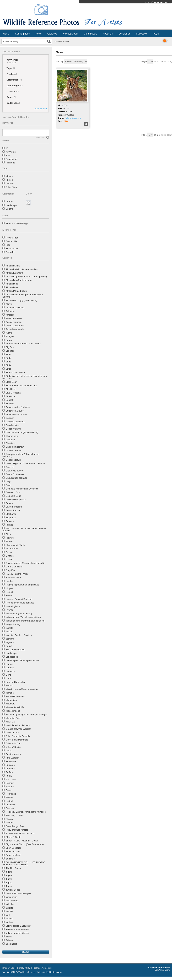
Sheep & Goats (13, 837)
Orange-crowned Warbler (18, 729)
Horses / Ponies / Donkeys (19, 599)
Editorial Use (12, 249)
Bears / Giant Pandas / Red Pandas (24, 344)
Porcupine (11, 761)
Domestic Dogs (13, 496)
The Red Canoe (14, 868)
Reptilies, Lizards (14, 815)
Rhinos (9, 819)
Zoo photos (11, 944)
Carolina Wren (13, 425)
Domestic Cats (13, 492)
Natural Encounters (73, 118)
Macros (10, 686)
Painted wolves (13, 754)
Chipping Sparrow (15, 447)
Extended (11, 252)
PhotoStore (165, 968)
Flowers (10, 538)
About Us (108, 34)
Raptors (10, 787)
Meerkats (10, 704)
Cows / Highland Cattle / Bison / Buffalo (25, 463)
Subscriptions (22, 34)
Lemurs (10, 664)
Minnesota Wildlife (15, 707)
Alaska (9, 304)
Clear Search (40, 109)
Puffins (9, 772)
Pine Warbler (12, 758)
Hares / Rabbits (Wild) (17, 574)
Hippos (9, 588)
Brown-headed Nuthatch (18, 407)
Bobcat (9, 400)
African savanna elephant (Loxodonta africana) (23, 296)
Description (11, 159)
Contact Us (124, 34)
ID (7, 148)
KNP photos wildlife (15, 650)
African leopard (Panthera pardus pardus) (26, 277)
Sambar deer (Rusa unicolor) (20, 833)
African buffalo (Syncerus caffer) (22, 269)
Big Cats (10, 347)
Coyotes (10, 467)
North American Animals (18, 725)
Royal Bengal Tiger (15, 826)
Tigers (9, 872)
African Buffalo (13, 266)
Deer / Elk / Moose (15, 474)
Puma (9, 776)
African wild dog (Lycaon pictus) (21, 300)
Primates (10, 765)
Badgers (10, 336)
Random (10, 783)
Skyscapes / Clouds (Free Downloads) (25, 844)
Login (146, 2)
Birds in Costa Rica (15, 372)
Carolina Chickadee (16, 422)
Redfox (9, 797)
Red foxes (11, 794)
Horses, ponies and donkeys (20, 603)
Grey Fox (10, 570)
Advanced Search (61, 42)
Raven (9, 790)
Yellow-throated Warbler (18, 933)
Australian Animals (15, 329)
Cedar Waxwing (14, 429)
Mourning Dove (13, 718)
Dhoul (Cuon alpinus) (16, 478)
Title (8, 155)
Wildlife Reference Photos (30, 972)
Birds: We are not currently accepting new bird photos (25, 377)
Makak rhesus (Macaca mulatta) (22, 689)
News (38, 34)
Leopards (10, 671)
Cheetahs (11, 440)
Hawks (9, 581)
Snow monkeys (13, 855)
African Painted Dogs (16, 291)
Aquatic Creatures (15, 326)
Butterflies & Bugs (15, 411)
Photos (9, 180)
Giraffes (10, 556)
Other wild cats (13, 747)
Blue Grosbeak (13, 393)
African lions (12, 284)
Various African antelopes (18, 893)
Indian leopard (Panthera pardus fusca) (25, 621)
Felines (9, 525)
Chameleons (12, 436)
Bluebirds (10, 396)
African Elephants (14, 273)
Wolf (8, 915)
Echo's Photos (13, 510)
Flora (8, 534)
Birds (8, 354)
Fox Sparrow (12, 549)
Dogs (8, 482)
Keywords (11, 152)
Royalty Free (12, 238)
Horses (9, 596)
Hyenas (10, 610)
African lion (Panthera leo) (19, 280)
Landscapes (12, 657)
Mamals (10, 693)
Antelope (10, 315)
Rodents (10, 823)
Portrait (9, 202)
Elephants (11, 514)
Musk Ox (10, 722)
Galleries (52, 34)
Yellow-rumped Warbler (17, 929)
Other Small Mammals (17, 740)
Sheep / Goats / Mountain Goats (22, 841)
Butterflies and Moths (16, 414)
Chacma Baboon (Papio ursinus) (22, 432)
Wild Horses (12, 901)
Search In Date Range (17, 223)
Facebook (141, 34)
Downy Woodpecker (16, 500)
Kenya (9, 646)
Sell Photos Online (163, 970)
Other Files (11, 187)
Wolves (9, 919)
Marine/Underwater (15, 696)
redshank (10, 805)
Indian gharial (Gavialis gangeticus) (23, 617)
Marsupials (11, 700)
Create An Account (160, 2)
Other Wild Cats (14, 743)
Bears (9, 340)
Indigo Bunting (13, 624)
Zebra (9, 937)
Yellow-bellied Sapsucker (18, 926)
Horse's (10, 592)
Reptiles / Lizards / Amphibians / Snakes (26, 812)
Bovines (10, 404)
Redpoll (10, 801)
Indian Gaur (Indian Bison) (19, 614)
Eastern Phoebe (14, 507)
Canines (10, 418)
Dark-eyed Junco (14, 471)
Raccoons (11, 779)
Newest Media (70, 34)
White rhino (12, 897)
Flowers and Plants (15, 545)
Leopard (10, 668)
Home (6, 34)
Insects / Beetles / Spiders (19, 635)
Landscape (11, 205)
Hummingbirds (13, 606)
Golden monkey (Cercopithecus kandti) (25, 563)
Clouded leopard (14, 450)
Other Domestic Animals (18, 736)
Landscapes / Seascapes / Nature (23, 660)
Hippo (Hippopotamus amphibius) (22, 585)
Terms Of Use (8, 968)
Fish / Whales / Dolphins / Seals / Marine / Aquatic (25, 529)
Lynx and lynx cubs (15, 682)
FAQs (156, 34)
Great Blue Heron (15, 567)
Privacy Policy (24, 968)
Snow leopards (13, 851)
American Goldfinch (15, 308)
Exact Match (41, 138)
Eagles (9, 503)
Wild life (10, 904)
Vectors (10, 183)
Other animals (13, 733)
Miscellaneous (13, 711)
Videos (9, 176)
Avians (9, 333)
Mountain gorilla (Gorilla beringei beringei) (27, 714)
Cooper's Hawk (13, 460)
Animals (10, 311)
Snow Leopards (14, 848)
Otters (9, 751)
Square (9, 209)
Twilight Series (13, 890)
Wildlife (9, 908)
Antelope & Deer (14, 318)
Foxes (9, 552)
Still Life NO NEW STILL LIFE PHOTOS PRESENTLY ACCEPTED (24, 863)
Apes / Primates (14, 322)
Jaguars (10, 639)
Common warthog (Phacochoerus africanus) (21, 455)
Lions (9, 675)
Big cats (10, 351)
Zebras (9, 940)
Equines (10, 521)
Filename (10, 163)
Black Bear (11, 382)
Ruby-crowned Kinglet (17, 830)
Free (8, 245)
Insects (9, 628)
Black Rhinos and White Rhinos (21, 386)
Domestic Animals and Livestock (22, 489)
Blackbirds (11, 389)
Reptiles (10, 808)
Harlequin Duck (14, 577)
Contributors (90, 34)
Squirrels (10, 859)
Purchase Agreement (42, 968)
